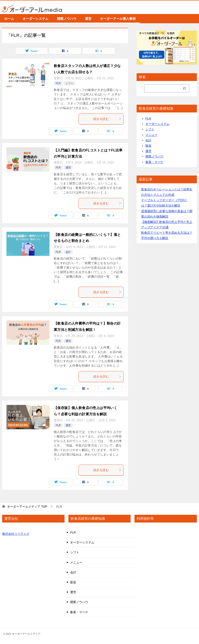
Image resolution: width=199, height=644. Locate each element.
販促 (148, 146)
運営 (88, 19)
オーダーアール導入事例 (118, 19)
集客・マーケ (154, 162)
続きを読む (107, 119)
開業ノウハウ (67, 19)
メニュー (151, 135)
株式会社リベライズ (16, 534)
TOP (27, 507)
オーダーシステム (35, 19)
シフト (69, 83)
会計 (68, 252)
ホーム (9, 19)
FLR (58, 83)
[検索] (184, 89)
